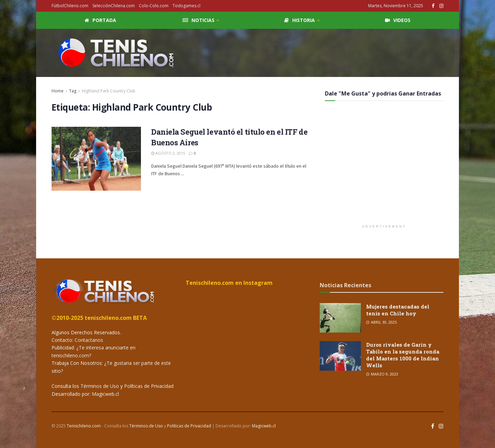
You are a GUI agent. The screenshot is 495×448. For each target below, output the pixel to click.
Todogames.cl (186, 6)
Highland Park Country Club (109, 91)
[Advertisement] (318, 52)
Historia (300, 20)
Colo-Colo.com (154, 6)
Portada (100, 20)
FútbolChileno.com (70, 6)
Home (58, 91)
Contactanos (88, 340)
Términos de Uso (100, 386)
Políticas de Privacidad (149, 386)
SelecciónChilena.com (114, 6)
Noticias (199, 20)
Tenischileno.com (84, 426)
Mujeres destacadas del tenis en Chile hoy (398, 310)
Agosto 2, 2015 (168, 153)
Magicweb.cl (105, 394)
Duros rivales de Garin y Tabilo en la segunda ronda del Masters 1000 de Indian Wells (403, 355)
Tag (73, 91)
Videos (398, 20)
